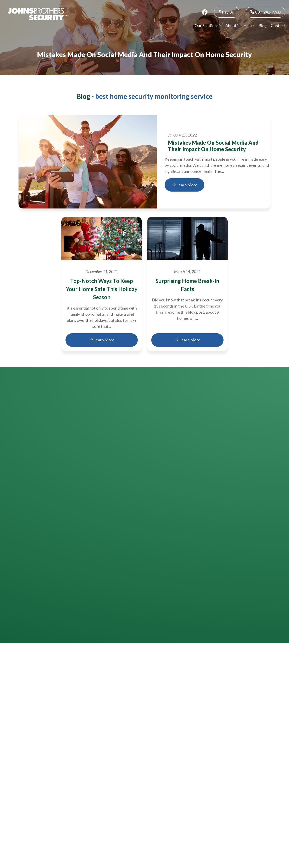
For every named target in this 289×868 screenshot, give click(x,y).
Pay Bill (227, 12)
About (232, 25)
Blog (263, 25)
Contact (278, 25)
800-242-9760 (265, 12)
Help (249, 25)
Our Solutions (208, 25)
